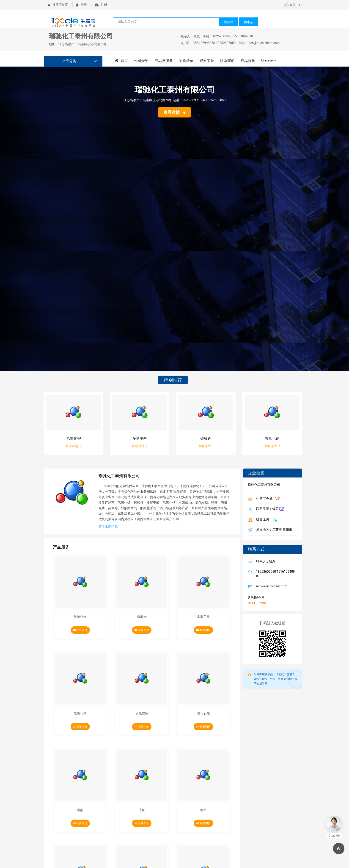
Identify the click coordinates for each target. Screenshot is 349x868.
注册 (101, 5)
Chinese (267, 60)
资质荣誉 (206, 61)
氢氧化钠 (272, 438)
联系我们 (227, 61)
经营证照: (266, 519)
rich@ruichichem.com (271, 587)
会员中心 (293, 5)
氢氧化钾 (74, 438)
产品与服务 (163, 61)
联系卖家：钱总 (269, 509)
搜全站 (228, 22)
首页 (121, 61)
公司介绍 (141, 61)
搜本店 (249, 22)
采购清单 (186, 61)
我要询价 (80, 630)
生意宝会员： (267, 499)
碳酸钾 (206, 438)
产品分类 (65, 61)
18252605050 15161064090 (275, 574)
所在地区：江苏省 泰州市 (273, 530)
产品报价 (248, 61)
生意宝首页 (58, 5)
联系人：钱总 (265, 562)
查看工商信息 (108, 527)
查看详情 (174, 112)
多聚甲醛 (140, 438)
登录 (81, 5)
